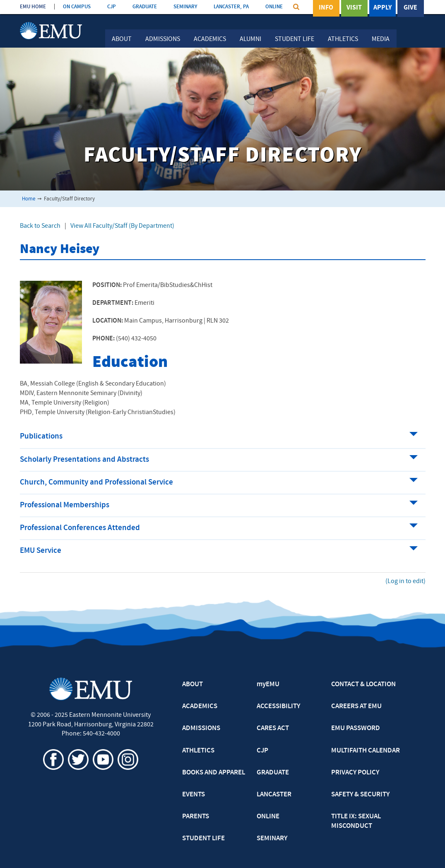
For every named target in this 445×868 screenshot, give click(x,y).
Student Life (295, 39)
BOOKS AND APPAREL (214, 773)
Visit (354, 8)
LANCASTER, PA (231, 7)
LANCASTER (274, 795)
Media (381, 39)
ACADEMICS (200, 706)
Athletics (343, 39)
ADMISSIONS (201, 728)
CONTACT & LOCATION (363, 685)
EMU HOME (33, 7)
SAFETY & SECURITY (360, 795)
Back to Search (40, 226)
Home (29, 199)
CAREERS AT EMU (356, 706)
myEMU (268, 685)
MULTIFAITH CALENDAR (366, 751)
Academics (210, 39)
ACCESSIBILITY (278, 706)
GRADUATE (145, 7)
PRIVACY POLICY (355, 773)
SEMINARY (185, 7)
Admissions (163, 39)
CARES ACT (273, 728)
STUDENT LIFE (203, 839)
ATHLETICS (198, 751)
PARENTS (196, 817)
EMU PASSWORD (356, 728)
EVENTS (194, 795)
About (122, 39)
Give (410, 8)
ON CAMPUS (77, 7)
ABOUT (192, 685)
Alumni (250, 39)
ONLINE (274, 7)
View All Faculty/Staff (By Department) (122, 226)
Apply (382, 8)
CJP (112, 7)
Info (326, 8)
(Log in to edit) (405, 581)
